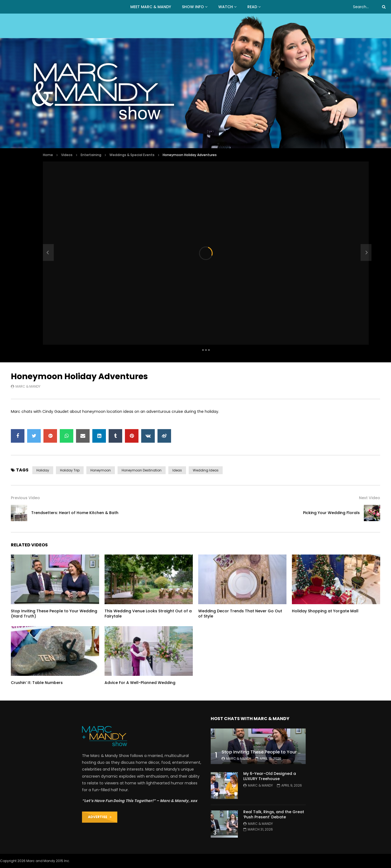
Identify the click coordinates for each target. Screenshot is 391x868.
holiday (43, 470)
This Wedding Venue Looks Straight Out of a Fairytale (148, 614)
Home (48, 155)
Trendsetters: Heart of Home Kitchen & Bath (75, 513)
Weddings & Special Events (132, 155)
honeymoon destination (142, 470)
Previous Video (25, 498)
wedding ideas (206, 470)
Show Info (193, 7)
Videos (67, 155)
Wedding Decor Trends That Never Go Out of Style (240, 614)
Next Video (370, 498)
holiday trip (70, 470)
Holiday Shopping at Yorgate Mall (325, 611)
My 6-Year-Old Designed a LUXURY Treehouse (270, 776)
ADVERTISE (100, 817)
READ (252, 7)
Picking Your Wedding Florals (331, 513)
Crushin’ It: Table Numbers (37, 683)
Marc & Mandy (28, 386)
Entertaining (91, 155)
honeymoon (101, 470)
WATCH (226, 7)
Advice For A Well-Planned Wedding (140, 683)
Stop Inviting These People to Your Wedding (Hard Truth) (54, 614)
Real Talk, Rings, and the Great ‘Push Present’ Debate (274, 814)
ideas (177, 470)
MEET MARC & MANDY (151, 7)
